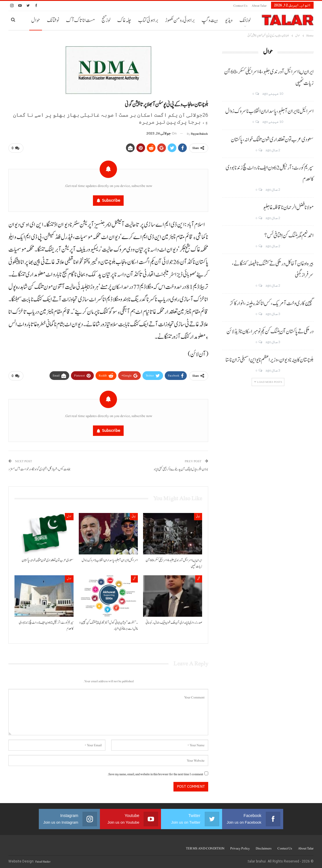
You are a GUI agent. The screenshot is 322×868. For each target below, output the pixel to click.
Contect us (240, 6)
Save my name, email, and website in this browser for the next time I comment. (155, 772)
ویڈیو (229, 20)
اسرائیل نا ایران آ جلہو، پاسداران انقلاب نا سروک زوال (269, 111)
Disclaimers (264, 846)
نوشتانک (53, 20)
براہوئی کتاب (148, 20)
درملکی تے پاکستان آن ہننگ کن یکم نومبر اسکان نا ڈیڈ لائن (270, 332)
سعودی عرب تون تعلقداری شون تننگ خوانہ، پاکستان (272, 140)
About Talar (259, 6)
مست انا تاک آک (80, 20)
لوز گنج (106, 20)
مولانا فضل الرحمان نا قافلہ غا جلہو (288, 208)
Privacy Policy (240, 846)
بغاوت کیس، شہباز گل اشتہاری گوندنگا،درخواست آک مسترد (39, 467)
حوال (36, 20)
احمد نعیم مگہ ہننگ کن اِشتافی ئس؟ (289, 236)
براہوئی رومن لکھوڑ (180, 20)
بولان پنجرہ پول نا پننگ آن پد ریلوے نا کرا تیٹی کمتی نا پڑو (181, 467)
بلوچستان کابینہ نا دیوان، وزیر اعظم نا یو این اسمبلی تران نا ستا (270, 360)
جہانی (198, 514)
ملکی (199, 577)
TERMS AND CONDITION (205, 846)
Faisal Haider (43, 859)
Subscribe (111, 199)
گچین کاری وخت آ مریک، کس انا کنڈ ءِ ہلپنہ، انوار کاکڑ (272, 303)
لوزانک (245, 20)
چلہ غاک (124, 20)
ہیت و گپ (210, 20)
